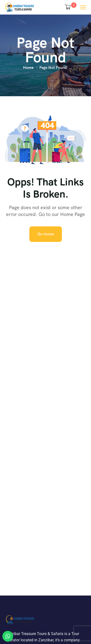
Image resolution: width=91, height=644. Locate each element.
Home (28, 68)
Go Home (46, 234)
